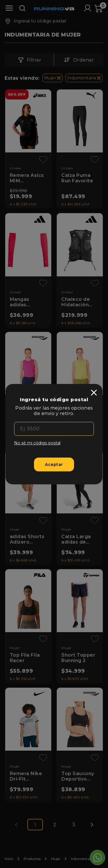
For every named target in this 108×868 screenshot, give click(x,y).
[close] (94, 393)
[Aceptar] (54, 464)
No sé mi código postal (37, 443)
